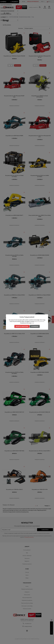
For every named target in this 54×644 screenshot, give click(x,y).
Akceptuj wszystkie (22, 326)
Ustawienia (35, 326)
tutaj (33, 323)
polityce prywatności (39, 321)
